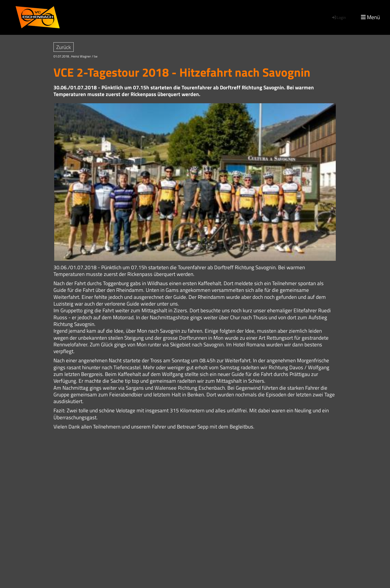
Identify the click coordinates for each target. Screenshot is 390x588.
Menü (370, 17)
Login (339, 17)
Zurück (64, 47)
